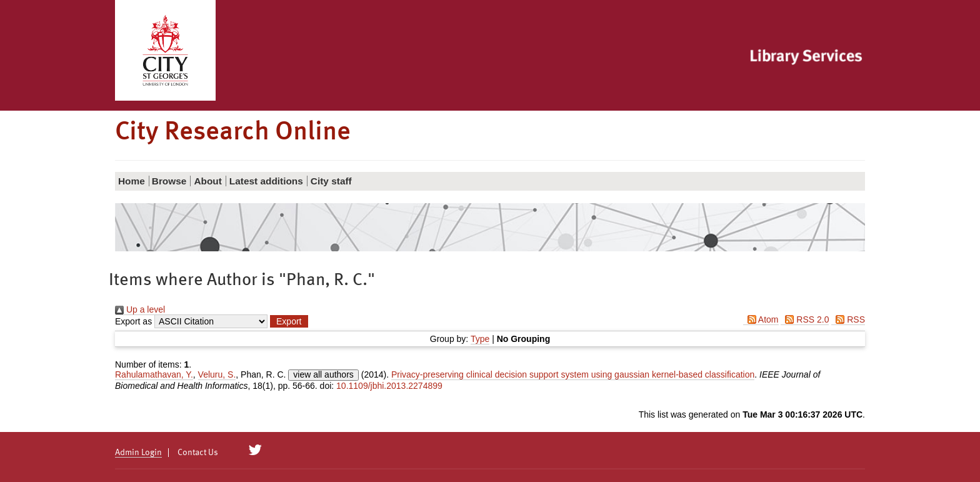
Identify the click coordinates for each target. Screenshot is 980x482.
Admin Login (138, 453)
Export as (133, 321)
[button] (289, 321)
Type (480, 339)
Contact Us (198, 453)
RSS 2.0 (805, 319)
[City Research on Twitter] (255, 450)
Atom (761, 319)
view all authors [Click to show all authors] (323, 374)
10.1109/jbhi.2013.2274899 (389, 386)
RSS (848, 319)
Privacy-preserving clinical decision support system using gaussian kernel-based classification (573, 374)
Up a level (140, 309)
